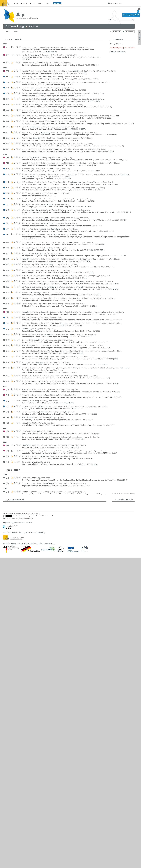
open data (32, 516)
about (41, 3)
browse (24, 3)
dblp (16, 3)
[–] (113, 39)
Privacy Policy (23, 518)
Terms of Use (13, 518)
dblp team (36, 513)
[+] (116, 499)
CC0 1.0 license (46, 516)
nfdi (48, 3)
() (81, 433)
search (33, 3)
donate (57, 3)
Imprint (32, 518)
